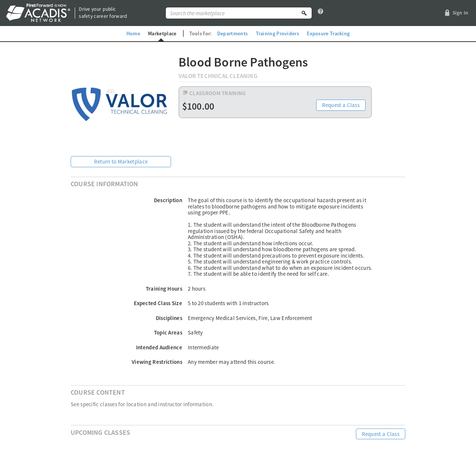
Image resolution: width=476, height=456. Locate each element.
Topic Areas (168, 332)
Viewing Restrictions (157, 362)
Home (133, 33)
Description (168, 200)
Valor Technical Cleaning (218, 76)
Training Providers (277, 33)
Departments (232, 33)
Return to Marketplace (121, 161)
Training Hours (164, 289)
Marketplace (162, 33)
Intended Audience (159, 347)
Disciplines (169, 318)
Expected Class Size (158, 303)
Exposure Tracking (329, 33)
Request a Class (341, 105)
